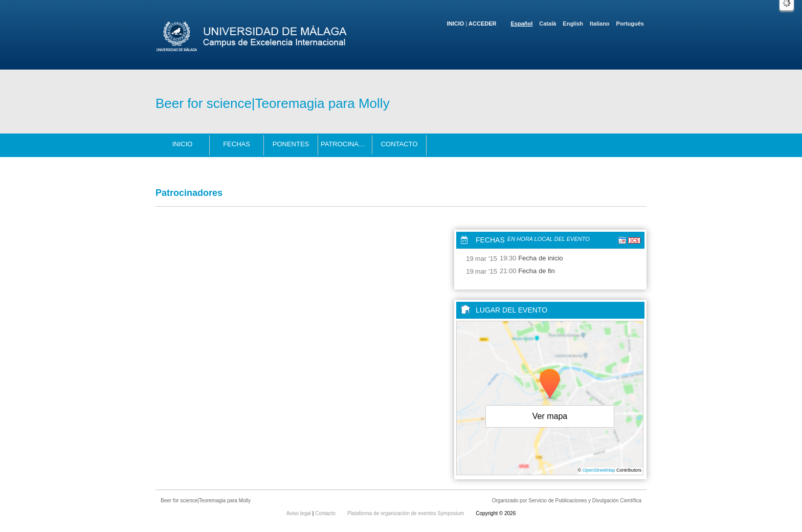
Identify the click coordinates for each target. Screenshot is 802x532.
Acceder (482, 24)
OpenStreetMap (599, 470)
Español (522, 24)
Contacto (399, 144)
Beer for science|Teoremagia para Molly (273, 103)
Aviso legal (299, 513)
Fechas (237, 144)
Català (548, 24)
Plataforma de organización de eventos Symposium (406, 513)
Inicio (456, 24)
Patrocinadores (347, 144)
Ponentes (291, 144)
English (573, 24)
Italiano (600, 24)
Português (630, 24)
